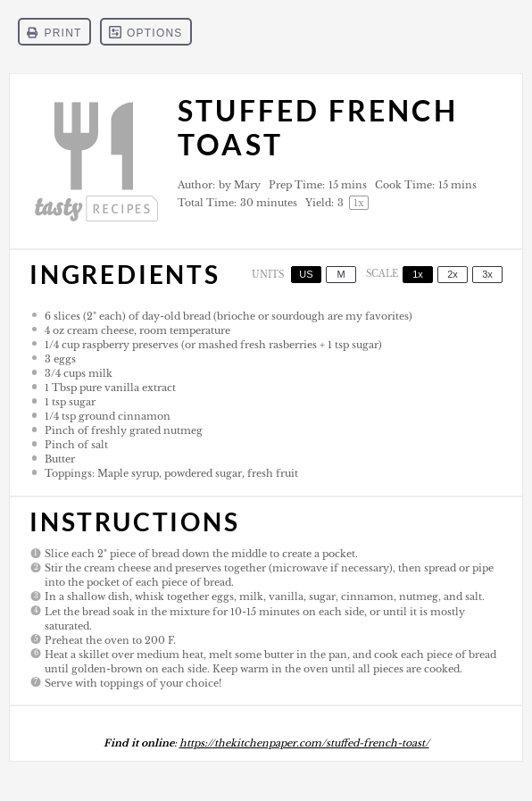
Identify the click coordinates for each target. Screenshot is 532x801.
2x (453, 274)
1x (418, 274)
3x (487, 274)
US (306, 274)
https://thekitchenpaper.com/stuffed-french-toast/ (304, 743)
